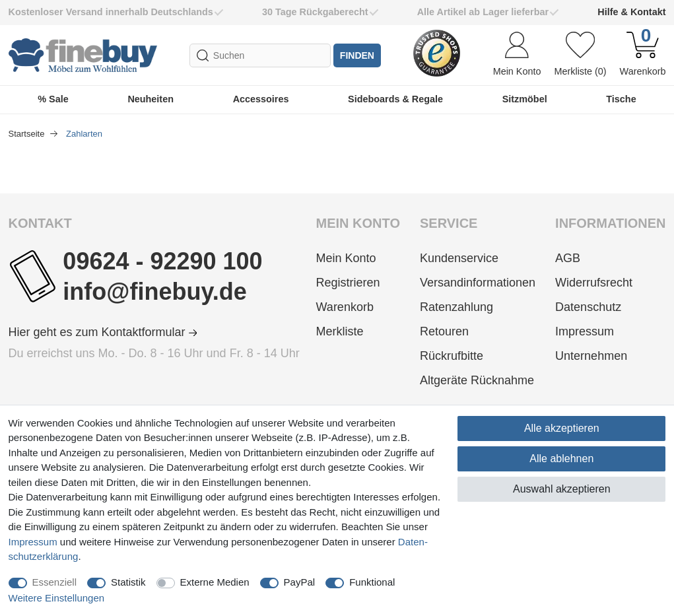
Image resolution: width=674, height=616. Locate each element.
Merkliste (340, 331)
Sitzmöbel (525, 99)
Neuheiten (151, 99)
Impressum (585, 331)
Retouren (444, 331)
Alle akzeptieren (562, 428)
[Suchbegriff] (260, 55)
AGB (568, 258)
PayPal (300, 582)
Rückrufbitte (452, 356)
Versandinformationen (478, 283)
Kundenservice (459, 258)
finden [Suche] (357, 55)
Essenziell (55, 582)
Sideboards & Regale (395, 99)
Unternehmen (591, 356)
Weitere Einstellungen (57, 598)
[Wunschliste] (580, 55)
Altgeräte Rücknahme (477, 380)
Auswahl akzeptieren (562, 489)
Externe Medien (215, 582)
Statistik (128, 582)
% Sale (53, 99)
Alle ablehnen (561, 459)
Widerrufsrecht (594, 283)
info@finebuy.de (154, 291)
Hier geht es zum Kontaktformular (103, 332)
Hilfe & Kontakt (631, 12)
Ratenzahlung (456, 307)
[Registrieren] (358, 283)
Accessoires (261, 99)
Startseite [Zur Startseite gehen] (28, 134)
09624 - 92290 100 (162, 261)
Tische (621, 99)
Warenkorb (345, 307)
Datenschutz (588, 307)
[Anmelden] (517, 55)
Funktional (372, 582)
